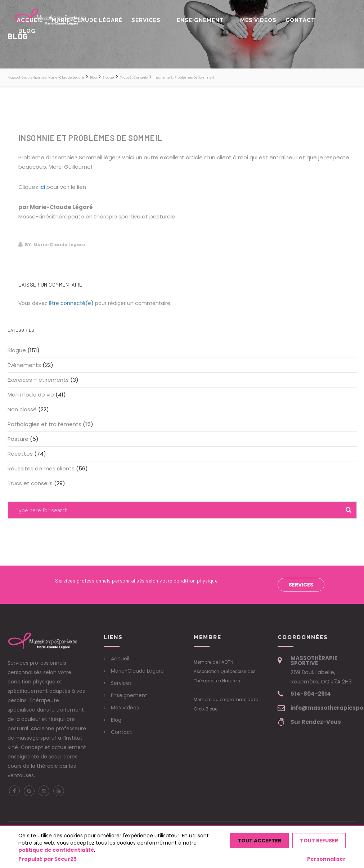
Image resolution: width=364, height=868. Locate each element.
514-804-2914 (311, 694)
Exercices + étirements (38, 380)
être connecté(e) (71, 303)
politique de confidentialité (56, 850)
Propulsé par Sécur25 (48, 859)
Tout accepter (259, 841)
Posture (18, 439)
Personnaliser (326, 859)
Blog (323, 18)
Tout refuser (319, 841)
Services (159, 18)
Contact (295, 18)
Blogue (17, 350)
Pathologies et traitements (44, 424)
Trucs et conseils (30, 483)
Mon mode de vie (31, 395)
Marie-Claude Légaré (104, 18)
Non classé (22, 409)
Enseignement (206, 18)
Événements (24, 365)
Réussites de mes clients (41, 468)
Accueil (52, 18)
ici (42, 187)
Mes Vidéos (258, 18)
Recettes (20, 454)
